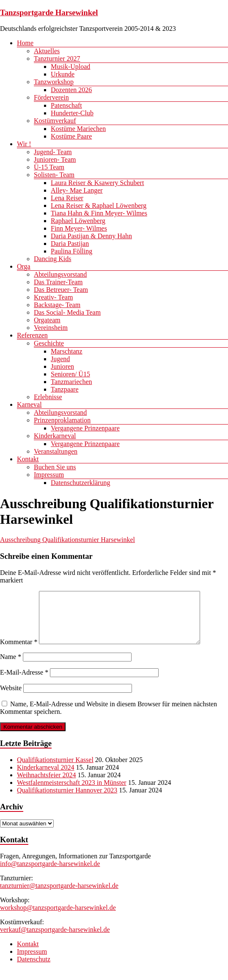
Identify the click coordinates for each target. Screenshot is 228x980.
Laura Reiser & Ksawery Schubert (97, 183)
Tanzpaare (65, 389)
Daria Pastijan (70, 244)
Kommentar (19, 652)
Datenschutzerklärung (80, 483)
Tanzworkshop (54, 82)
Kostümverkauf (55, 121)
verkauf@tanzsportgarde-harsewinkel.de (55, 940)
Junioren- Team (55, 159)
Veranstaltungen (56, 451)
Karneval (29, 404)
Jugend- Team (53, 152)
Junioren (62, 366)
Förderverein (51, 97)
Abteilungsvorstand (60, 274)
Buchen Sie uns (55, 467)
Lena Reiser (67, 198)
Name (11, 667)
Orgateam (47, 320)
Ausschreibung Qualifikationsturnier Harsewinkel (67, 540)
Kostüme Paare (71, 136)
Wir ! (24, 144)
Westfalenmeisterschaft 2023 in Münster (72, 793)
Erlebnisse (48, 397)
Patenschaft (66, 105)
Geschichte (49, 343)
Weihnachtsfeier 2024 (47, 785)
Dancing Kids (52, 259)
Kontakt (28, 459)
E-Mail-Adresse (24, 682)
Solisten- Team (54, 175)
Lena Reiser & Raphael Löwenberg (99, 206)
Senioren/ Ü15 (70, 374)
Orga (24, 266)
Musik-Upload (70, 67)
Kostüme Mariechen (78, 129)
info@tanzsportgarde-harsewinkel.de (50, 874)
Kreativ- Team (53, 297)
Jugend (60, 359)
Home (25, 43)
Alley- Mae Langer (77, 190)
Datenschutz (34, 969)
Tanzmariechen (71, 382)
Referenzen (32, 335)
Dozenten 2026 (71, 90)
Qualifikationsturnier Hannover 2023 (67, 800)
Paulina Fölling (71, 251)
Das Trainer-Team (58, 282)
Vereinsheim (51, 328)
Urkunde (63, 74)
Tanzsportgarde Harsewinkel (49, 12)
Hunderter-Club (72, 113)
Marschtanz (67, 351)
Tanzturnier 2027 (57, 59)
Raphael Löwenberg (78, 221)
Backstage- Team (57, 305)
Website (11, 698)
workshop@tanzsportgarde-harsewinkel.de (58, 918)
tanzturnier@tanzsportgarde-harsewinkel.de (59, 896)
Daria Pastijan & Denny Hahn (91, 236)
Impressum (49, 475)
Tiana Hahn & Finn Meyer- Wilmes (99, 213)
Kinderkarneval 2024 (46, 777)
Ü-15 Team (49, 167)
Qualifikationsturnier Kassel (55, 770)
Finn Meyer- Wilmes (79, 228)
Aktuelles (47, 51)
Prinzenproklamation (62, 420)
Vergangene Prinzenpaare (85, 428)
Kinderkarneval (55, 436)
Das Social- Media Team (67, 312)
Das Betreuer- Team (61, 290)
